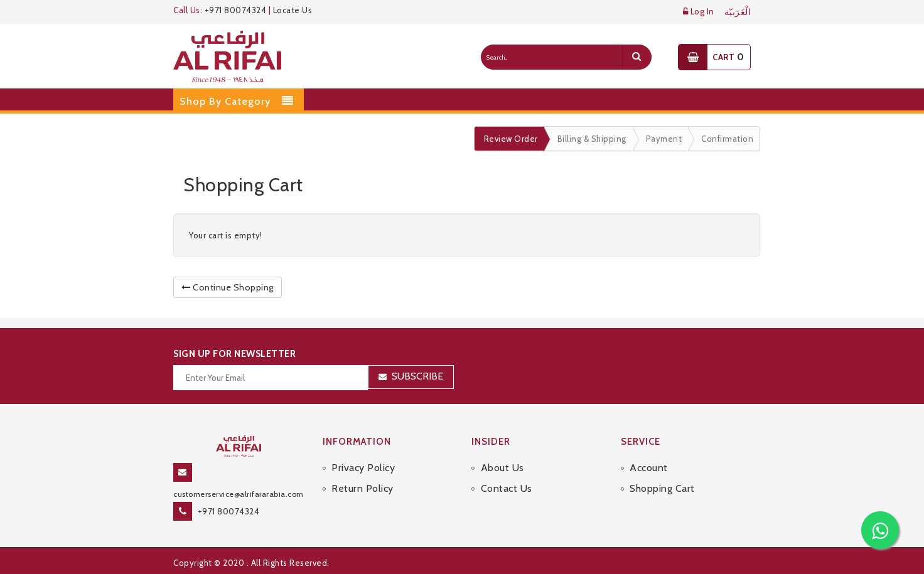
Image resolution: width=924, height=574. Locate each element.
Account (649, 468)
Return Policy (363, 488)
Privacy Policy (363, 468)
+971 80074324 (236, 10)
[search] (637, 57)
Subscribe (417, 376)
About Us (502, 468)
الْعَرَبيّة (738, 12)
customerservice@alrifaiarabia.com (239, 494)
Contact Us (507, 488)
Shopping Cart (662, 488)
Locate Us (293, 10)
